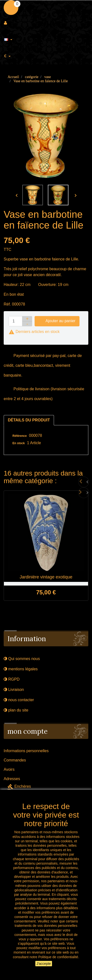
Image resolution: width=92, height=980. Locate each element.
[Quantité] (15, 321)
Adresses (12, 779)
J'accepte (44, 964)
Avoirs (9, 769)
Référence (20, 436)
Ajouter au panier (57, 321)
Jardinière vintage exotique (46, 577)
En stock (19, 443)
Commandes (15, 760)
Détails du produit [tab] (29, 420)
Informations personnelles (26, 751)
